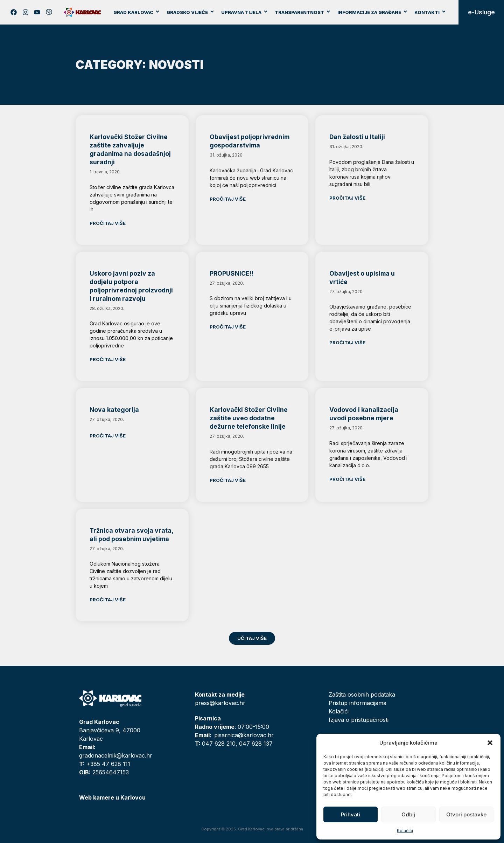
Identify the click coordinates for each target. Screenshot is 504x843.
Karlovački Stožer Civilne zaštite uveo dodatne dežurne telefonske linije (249, 418)
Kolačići (405, 831)
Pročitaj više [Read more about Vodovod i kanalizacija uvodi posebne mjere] (347, 479)
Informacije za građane (373, 12)
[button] (490, 743)
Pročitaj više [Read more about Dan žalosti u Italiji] (347, 198)
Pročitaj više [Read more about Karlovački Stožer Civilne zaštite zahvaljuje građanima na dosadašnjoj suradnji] (108, 223)
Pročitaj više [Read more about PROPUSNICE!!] (228, 327)
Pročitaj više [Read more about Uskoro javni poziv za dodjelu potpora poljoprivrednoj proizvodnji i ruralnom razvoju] (108, 359)
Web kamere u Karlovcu (112, 797)
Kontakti (430, 12)
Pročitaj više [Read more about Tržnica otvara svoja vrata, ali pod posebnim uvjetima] (108, 600)
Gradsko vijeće (191, 12)
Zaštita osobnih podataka (362, 695)
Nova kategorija (114, 410)
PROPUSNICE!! (232, 273)
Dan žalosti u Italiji (357, 137)
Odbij (408, 814)
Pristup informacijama (358, 703)
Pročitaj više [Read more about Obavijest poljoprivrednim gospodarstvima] (228, 199)
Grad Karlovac (137, 12)
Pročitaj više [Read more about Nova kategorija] (108, 436)
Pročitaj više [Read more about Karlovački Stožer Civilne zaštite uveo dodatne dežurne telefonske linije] (228, 480)
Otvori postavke (466, 814)
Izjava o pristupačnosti (359, 720)
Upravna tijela (245, 12)
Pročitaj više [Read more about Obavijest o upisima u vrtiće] (347, 343)
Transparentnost (303, 12)
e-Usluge (481, 12)
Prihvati (351, 814)
